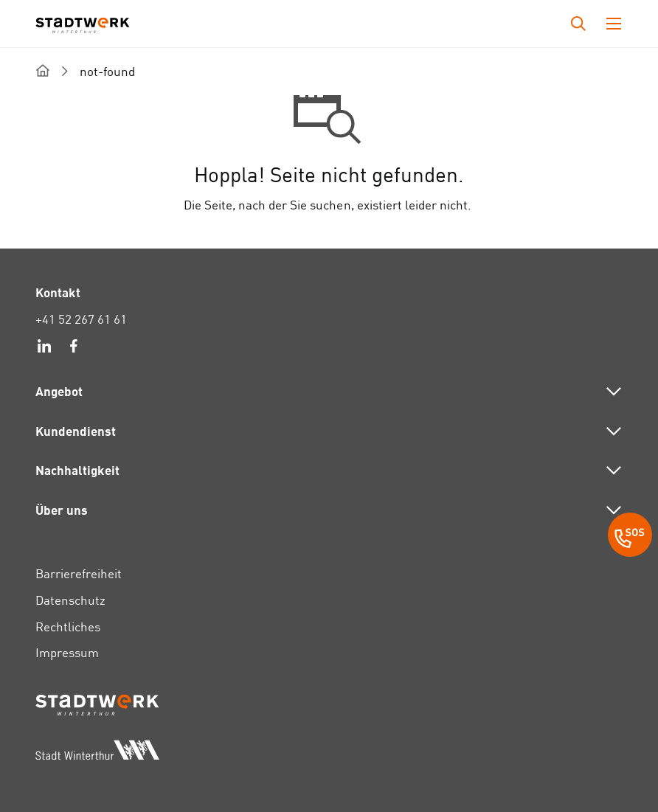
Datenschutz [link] (70, 600)
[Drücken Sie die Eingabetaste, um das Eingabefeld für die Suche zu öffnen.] (578, 24)
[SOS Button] (630, 537)
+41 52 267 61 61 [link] (81, 319)
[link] (44, 348)
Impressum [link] (67, 652)
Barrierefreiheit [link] (79, 573)
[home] (43, 70)
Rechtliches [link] (68, 627)
